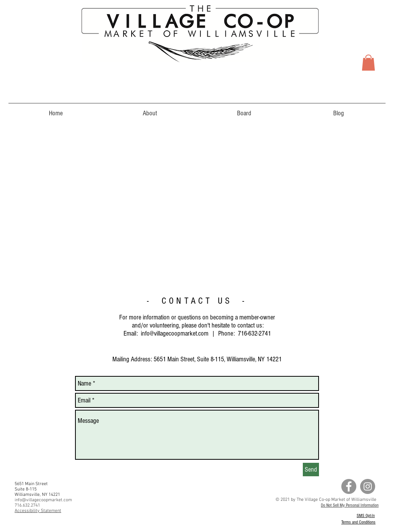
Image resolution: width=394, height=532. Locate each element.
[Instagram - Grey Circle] (368, 486)
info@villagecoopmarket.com (175, 333)
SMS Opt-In (366, 516)
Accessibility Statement (38, 511)
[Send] (311, 470)
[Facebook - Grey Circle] (349, 486)
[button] (368, 63)
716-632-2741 (254, 333)
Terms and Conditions (358, 522)
